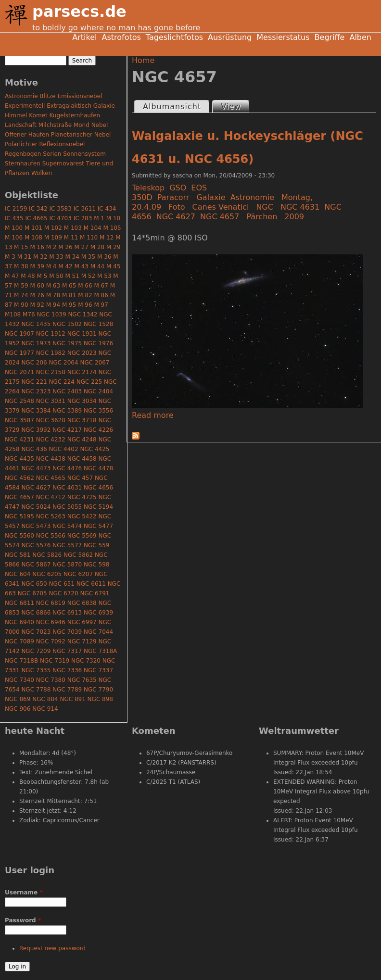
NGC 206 (34, 363)
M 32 (40, 257)
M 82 (85, 295)
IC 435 (14, 218)
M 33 (56, 257)
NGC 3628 (51, 420)
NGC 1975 (67, 343)
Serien (52, 154)
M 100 (14, 228)
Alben (360, 37)
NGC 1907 (19, 334)
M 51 (72, 276)
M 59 (21, 286)
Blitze (47, 96)
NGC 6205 (47, 574)
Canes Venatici (221, 207)
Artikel (84, 37)
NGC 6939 (98, 613)
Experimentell (25, 106)
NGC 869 (18, 699)
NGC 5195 (19, 516)
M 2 (51, 247)
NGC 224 (62, 382)
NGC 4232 (51, 440)
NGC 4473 (36, 468)
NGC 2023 (82, 353)
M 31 (24, 257)
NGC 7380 (51, 680)
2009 (294, 217)
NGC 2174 (82, 372)
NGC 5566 (51, 536)
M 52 (88, 276)
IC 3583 (61, 209)
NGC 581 (18, 555)
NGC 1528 (98, 324)
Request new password (52, 948)
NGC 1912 (51, 334)
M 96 (85, 305)
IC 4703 (61, 218)
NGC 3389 (67, 411)
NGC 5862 (78, 555)
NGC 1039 (52, 314)
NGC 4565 (51, 478)
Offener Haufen (27, 135)
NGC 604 (18, 574)
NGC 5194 (98, 507)
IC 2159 (16, 209)
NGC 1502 (67, 324)
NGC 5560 (19, 536)
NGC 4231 (19, 440)
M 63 (53, 286)
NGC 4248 (82, 440)
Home (143, 60)
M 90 (21, 305)
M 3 (10, 257)
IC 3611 (85, 209)
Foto (177, 207)
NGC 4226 (98, 430)
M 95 (69, 305)
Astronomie (252, 197)
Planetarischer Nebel (81, 135)
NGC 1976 (98, 343)
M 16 (37, 247)
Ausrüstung (230, 37)
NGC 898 (100, 699)
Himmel (16, 115)
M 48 (28, 276)
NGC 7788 (36, 690)
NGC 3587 (19, 420)
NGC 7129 (82, 641)
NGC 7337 (98, 670)
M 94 (53, 305)
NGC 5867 (36, 565)
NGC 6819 (51, 603)
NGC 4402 (64, 449)
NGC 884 (45, 699)
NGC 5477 (98, 526)
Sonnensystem (84, 154)
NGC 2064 (64, 363)
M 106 (14, 238)
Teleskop (148, 188)
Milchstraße (55, 125)
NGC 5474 (67, 526)
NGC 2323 (36, 391)
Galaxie (211, 197)
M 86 (101, 295)
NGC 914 (45, 709)
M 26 (65, 247)
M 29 (113, 247)
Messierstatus (283, 37)
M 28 (97, 247)
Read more (153, 415)
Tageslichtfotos (174, 37)
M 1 (99, 218)
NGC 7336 (67, 670)
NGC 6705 (32, 593)
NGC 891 (72, 699)
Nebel (100, 125)
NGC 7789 (67, 690)
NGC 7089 (19, 641)
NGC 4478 (98, 468)
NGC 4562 (19, 478)
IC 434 (107, 209)
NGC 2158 (51, 372)
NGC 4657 (220, 217)
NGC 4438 (51, 459)
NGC (265, 207)
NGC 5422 (82, 516)
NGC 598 (96, 565)
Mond (82, 125)
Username (24, 892)
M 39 (37, 266)
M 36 (104, 257)
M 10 (113, 218)
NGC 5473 (36, 526)
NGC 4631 (300, 207)
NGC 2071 (19, 372)
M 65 (69, 286)
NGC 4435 (19, 459)
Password (23, 920)
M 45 (113, 266)
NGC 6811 (19, 603)
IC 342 (38, 209)
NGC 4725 (82, 497)
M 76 (37, 295)
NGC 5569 (82, 536)
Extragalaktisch (69, 106)
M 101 (33, 228)
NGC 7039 (67, 632)
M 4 (51, 266)
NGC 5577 (67, 545)
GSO (178, 188)
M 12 (107, 238)
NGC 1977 (19, 353)
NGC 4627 (176, 217)
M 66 (85, 286)
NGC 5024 (36, 507)
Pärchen (262, 217)
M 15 (21, 247)
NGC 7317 (67, 651)
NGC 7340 (19, 680)
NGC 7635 (82, 680)
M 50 (56, 276)
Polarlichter (21, 144)
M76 (29, 314)
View (235, 106)
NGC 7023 (36, 632)
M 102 (53, 228)
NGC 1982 (51, 353)
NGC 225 (89, 382)
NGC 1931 (82, 334)
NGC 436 (34, 449)
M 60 (37, 286)
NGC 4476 (67, 468)
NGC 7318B (21, 661)
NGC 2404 (98, 391)
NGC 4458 (82, 459)
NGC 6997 (82, 622)
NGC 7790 (98, 690)
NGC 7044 (98, 632)
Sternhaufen (23, 163)
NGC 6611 (91, 584)
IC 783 (83, 218)
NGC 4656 (98, 488)
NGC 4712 (51, 497)
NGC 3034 (82, 401)
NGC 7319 (55, 661)
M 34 (72, 257)
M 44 (97, 266)
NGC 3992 (36, 430)
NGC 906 (18, 709)
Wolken (42, 173)
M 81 (69, 295)
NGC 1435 (36, 324)
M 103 (73, 228)
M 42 (65, 266)
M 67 (101, 286)
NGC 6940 (19, 622)
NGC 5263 (51, 516)
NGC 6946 (51, 622)
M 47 (12, 276)
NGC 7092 (51, 641)
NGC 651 (62, 584)
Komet (38, 115)
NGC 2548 (19, 401)
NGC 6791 (95, 593)
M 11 (71, 238)
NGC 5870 (67, 565)
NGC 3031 (51, 401)
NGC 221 (34, 382)
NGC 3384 (36, 411)
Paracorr (173, 197)
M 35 (88, 257)
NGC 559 (96, 545)
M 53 (104, 276)
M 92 (37, 305)
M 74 (21, 295)
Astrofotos (121, 37)
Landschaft (21, 125)
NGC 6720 (64, 593)
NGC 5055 (67, 507)
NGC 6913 (67, 613)
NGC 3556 (98, 411)
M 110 (89, 238)
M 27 (82, 247)
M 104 (93, 228)
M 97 (101, 305)
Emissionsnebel (80, 96)
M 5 (42, 276)
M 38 (21, 266)
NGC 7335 (36, 670)
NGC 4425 (95, 449)
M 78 (53, 295)
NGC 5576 (36, 545)
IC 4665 (36, 218)
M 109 (53, 238)
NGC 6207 (78, 574)
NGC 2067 (95, 363)
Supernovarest (63, 163)
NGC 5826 (47, 555)
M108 (13, 314)
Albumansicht (172, 107)
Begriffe (330, 37)
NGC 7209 (36, 651)
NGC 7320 (86, 661)
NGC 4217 (67, 430)
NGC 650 (34, 584)
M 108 (33, 238)
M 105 (112, 228)
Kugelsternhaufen (75, 115)
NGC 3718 (82, 420)
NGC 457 (80, 478)
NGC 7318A (100, 651)
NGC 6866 (36, 613)
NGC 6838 (82, 603)
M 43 (82, 266)
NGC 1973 (36, 343)
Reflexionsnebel (62, 144)
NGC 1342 (83, 314)
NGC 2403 (67, 391)
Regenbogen (23, 154)
